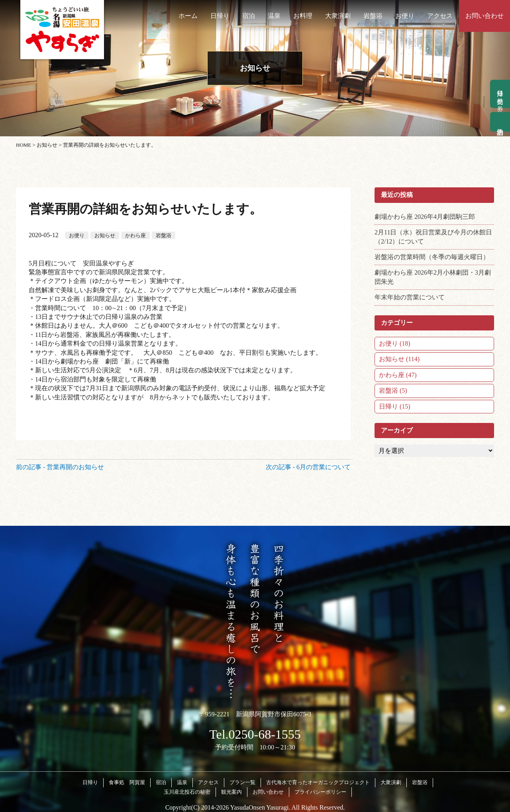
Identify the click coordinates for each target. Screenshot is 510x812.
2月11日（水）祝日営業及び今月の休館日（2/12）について (433, 237)
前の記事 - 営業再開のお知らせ (60, 467)
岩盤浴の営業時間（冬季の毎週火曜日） (432, 257)
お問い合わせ (484, 16)
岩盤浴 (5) (393, 390)
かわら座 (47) (398, 375)
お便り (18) (395, 343)
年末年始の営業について (410, 297)
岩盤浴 (373, 16)
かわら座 (135, 235)
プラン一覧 (242, 782)
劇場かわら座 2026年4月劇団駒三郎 (425, 217)
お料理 (303, 16)
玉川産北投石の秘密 (187, 792)
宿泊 (249, 16)
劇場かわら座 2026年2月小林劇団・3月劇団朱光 (433, 277)
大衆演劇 (338, 16)
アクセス (440, 16)
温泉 (274, 16)
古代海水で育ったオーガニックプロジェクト (318, 782)
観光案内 (231, 792)
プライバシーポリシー (320, 792)
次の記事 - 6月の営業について (308, 467)
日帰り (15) (395, 406)
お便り (405, 16)
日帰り (220, 16)
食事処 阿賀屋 (127, 782)
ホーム (188, 16)
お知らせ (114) (399, 359)
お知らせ (105, 235)
